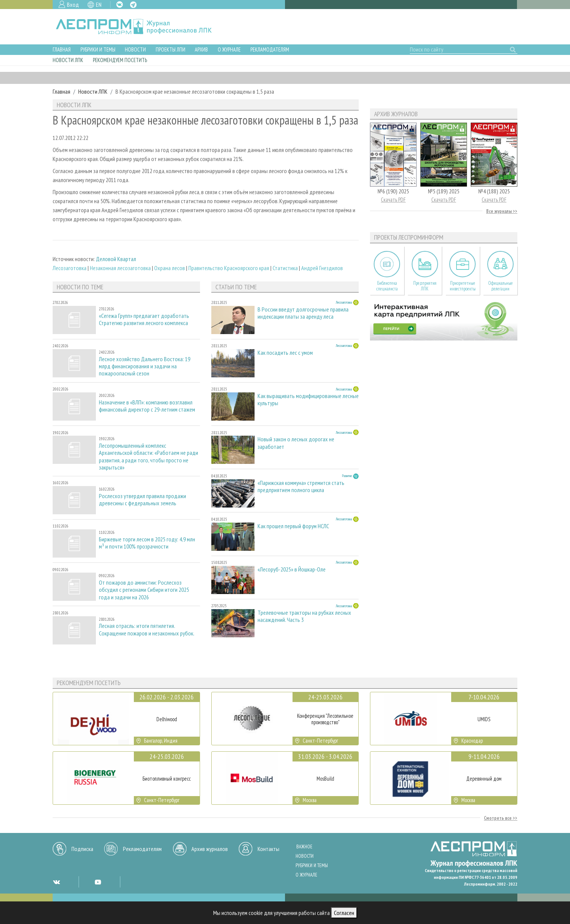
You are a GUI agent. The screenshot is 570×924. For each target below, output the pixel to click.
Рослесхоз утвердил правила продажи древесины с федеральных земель (142, 500)
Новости (135, 49)
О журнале (229, 49)
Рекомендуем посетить (120, 60)
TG (133, 5)
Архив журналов (210, 849)
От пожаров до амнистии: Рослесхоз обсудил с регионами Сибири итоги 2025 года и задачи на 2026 (144, 590)
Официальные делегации (500, 286)
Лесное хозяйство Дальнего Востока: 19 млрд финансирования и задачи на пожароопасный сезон (145, 366)
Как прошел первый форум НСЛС (293, 526)
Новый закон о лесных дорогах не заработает (296, 443)
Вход (73, 5)
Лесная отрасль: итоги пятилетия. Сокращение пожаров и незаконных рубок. (147, 629)
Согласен (344, 913)
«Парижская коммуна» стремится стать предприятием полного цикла (301, 486)
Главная (62, 49)
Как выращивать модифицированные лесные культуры (308, 400)
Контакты (268, 849)
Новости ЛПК (68, 60)
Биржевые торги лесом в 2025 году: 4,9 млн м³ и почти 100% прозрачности (147, 543)
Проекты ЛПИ (171, 49)
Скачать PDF (393, 200)
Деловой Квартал (116, 259)
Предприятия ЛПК (425, 286)
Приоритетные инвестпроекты (463, 286)
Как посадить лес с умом (285, 353)
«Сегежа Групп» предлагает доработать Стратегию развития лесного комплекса (144, 319)
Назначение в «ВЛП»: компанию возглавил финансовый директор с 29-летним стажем (147, 406)
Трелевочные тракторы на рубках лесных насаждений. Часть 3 (304, 616)
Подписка (82, 849)
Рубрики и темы (98, 49)
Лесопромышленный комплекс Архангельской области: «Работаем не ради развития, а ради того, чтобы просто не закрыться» (149, 457)
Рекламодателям (270, 49)
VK (120, 5)
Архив (201, 49)
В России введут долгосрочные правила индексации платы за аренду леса (303, 313)
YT (98, 882)
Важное (304, 847)
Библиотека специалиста (387, 286)
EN (99, 5)
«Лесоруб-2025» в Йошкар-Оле (292, 569)
